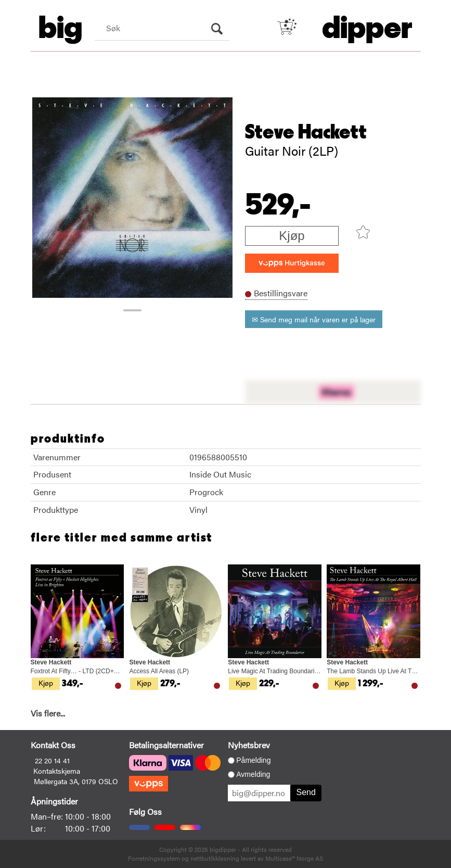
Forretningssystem (154, 858)
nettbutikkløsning (215, 858)
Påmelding (253, 760)
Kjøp (292, 236)
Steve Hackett (306, 132)
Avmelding (253, 774)
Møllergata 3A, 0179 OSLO (76, 781)
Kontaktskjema (57, 771)
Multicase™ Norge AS (294, 858)
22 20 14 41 (52, 760)
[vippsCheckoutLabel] (292, 263)
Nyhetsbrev (249, 745)
